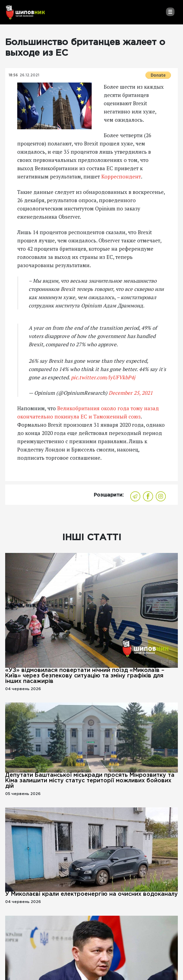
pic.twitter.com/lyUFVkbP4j (103, 377)
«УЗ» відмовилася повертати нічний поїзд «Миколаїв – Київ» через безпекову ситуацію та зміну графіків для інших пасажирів (85, 676)
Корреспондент (121, 176)
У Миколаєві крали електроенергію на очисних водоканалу (91, 894)
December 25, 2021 (131, 393)
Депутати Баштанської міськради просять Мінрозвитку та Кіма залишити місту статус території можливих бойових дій (90, 781)
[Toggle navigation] (170, 12)
